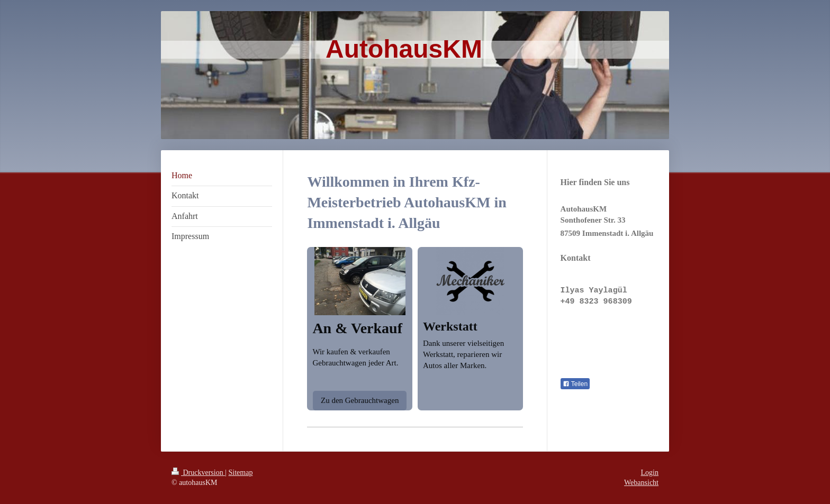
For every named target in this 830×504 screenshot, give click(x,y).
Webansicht (641, 483)
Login (650, 473)
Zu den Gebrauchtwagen (360, 400)
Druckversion (198, 473)
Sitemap (241, 473)
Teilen (575, 384)
